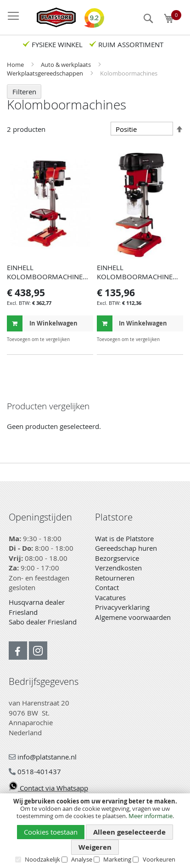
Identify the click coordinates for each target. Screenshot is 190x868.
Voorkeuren (159, 859)
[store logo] (52, 17)
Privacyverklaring (122, 607)
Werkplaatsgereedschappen (46, 73)
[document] (95, 830)
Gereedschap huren (126, 548)
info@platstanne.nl (43, 757)
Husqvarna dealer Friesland (37, 607)
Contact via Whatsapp (48, 788)
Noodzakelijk (42, 859)
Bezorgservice (117, 558)
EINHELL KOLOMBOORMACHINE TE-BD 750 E (45, 277)
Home (16, 65)
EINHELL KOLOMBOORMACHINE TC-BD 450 (135, 277)
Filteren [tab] (24, 92)
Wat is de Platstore (124, 538)
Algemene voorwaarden (133, 617)
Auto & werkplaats (67, 65)
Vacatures (110, 597)
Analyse (82, 859)
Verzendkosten (118, 568)
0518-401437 (35, 771)
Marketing (117, 859)
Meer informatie (151, 816)
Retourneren (115, 578)
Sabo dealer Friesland (43, 622)
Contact (107, 587)
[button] (85, 339)
